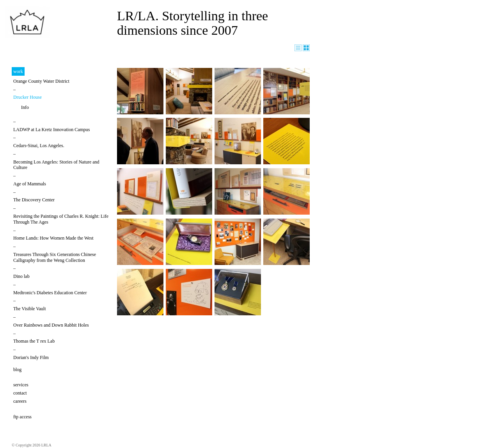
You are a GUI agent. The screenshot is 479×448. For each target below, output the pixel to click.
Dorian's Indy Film (31, 357)
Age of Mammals (30, 184)
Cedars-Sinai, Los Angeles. (39, 146)
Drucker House (27, 97)
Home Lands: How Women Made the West (53, 238)
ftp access (22, 417)
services (21, 385)
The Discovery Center (34, 200)
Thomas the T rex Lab (34, 341)
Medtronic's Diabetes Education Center (50, 293)
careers (20, 401)
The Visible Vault (30, 309)
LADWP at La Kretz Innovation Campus (52, 130)
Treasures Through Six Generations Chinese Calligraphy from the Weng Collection (55, 257)
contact (20, 393)
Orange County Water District (41, 81)
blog (17, 370)
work (18, 71)
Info (25, 107)
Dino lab (21, 276)
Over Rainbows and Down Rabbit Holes (51, 325)
